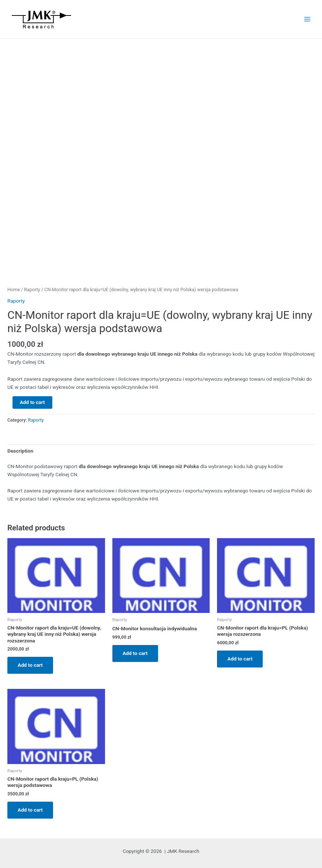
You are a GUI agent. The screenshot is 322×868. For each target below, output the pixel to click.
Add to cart (32, 402)
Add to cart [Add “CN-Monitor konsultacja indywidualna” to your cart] (135, 653)
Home (14, 290)
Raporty (32, 290)
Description (20, 451)
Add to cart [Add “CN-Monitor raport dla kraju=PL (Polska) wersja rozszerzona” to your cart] (240, 659)
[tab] (20, 451)
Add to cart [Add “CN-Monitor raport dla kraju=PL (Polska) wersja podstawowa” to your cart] (30, 810)
